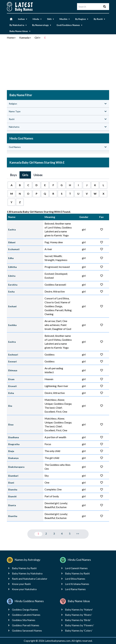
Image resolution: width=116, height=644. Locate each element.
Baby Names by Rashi (24, 568)
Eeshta (12, 342)
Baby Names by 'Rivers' (78, 615)
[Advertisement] (58, 65)
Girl (37, 38)
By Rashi (100, 19)
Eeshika (12, 325)
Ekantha (13, 516)
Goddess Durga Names (25, 609)
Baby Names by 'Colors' (79, 630)
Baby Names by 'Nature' (79, 609)
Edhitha (12, 267)
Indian (23, 19)
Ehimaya (13, 370)
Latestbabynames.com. (58, 641)
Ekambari (13, 476)
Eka (10, 406)
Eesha (11, 292)
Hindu (37, 19)
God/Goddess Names (70, 25)
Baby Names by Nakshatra (27, 573)
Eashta (12, 230)
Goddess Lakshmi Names (26, 615)
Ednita (12, 276)
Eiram (11, 379)
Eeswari (12, 361)
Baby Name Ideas (20, 31)
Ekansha (13, 489)
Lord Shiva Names (75, 579)
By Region (82, 19)
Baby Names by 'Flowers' (79, 625)
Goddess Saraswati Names (27, 630)
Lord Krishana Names (77, 584)
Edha (11, 258)
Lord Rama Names (75, 589)
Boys (14, 175)
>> (78, 533)
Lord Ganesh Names (76, 568)
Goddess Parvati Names (26, 625)
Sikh (51, 19)
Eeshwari (13, 355)
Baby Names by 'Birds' (78, 620)
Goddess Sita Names (24, 620)
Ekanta (12, 505)
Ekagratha (14, 444)
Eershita (13, 285)
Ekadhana (14, 437)
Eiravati (12, 386)
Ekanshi (12, 496)
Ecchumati (14, 249)
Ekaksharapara (16, 467)
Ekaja (11, 451)
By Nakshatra (18, 25)
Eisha (11, 393)
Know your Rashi (21, 584)
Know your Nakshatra (24, 589)
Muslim (65, 19)
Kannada (24, 38)
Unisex (38, 175)
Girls (25, 175)
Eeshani (12, 306)
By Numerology (42, 25)
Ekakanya (13, 458)
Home (10, 38)
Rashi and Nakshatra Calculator (30, 579)
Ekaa (11, 424)
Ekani (11, 483)
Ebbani (12, 242)
